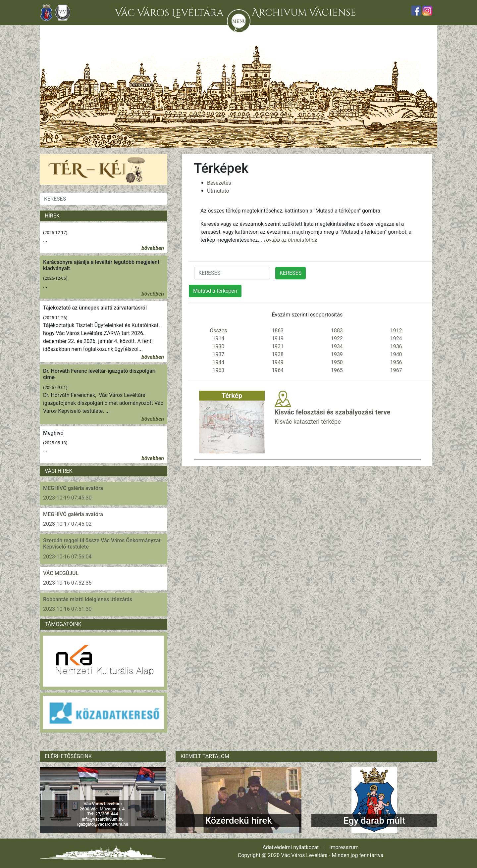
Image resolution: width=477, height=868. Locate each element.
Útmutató (218, 191)
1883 (337, 331)
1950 (337, 362)
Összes (218, 331)
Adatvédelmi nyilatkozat (291, 847)
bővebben (153, 248)
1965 (337, 370)
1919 (278, 338)
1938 (278, 354)
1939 (337, 354)
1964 (278, 370)
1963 (218, 370)
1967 (396, 370)
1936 (396, 346)
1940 (396, 354)
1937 (218, 354)
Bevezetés (219, 183)
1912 (396, 331)
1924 (396, 338)
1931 (278, 346)
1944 (218, 362)
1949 (278, 362)
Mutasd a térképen (215, 291)
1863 (278, 331)
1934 (337, 346)
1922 (337, 338)
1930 (218, 346)
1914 (218, 338)
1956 (396, 362)
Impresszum (344, 847)
